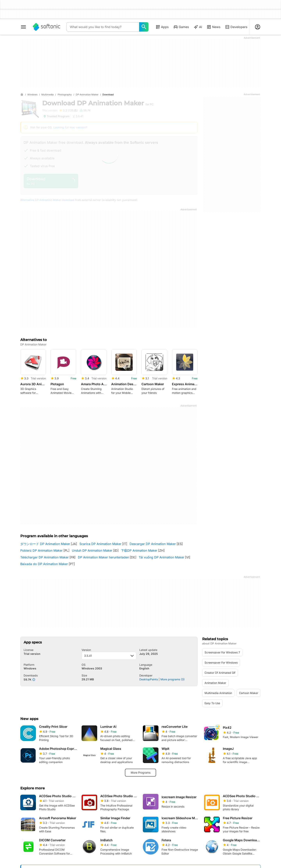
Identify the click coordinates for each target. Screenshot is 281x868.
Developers (236, 27)
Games (181, 27)
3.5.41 (109, 656)
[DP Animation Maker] (87, 95)
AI (198, 27)
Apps (162, 27)
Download (98, 103)
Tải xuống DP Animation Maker (161, 557)
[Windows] (32, 95)
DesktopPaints (149, 679)
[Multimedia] (48, 95)
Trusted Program (56, 116)
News (213, 27)
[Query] (103, 27)
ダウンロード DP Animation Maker (45, 544)
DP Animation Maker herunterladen (103, 557)
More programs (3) (173, 679)
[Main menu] (23, 27)
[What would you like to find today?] (144, 27)
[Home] (22, 95)
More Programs (141, 773)
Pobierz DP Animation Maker (41, 550)
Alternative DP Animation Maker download (47, 200)
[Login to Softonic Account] (258, 27)
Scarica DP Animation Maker (100, 544)
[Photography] (65, 95)
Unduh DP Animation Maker (92, 550)
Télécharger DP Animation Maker (44, 557)
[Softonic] (47, 27)
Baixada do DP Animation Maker (44, 564)
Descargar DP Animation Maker (153, 544)
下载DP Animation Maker (139, 550)
